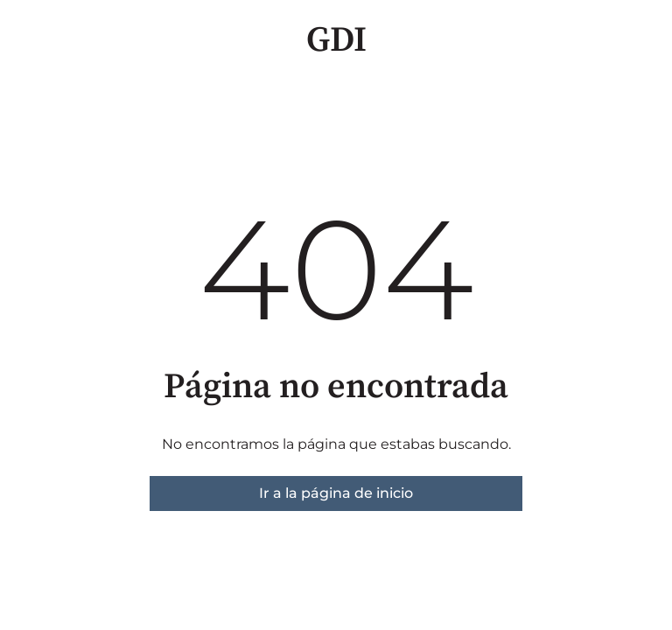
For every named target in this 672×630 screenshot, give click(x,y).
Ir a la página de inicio (336, 493)
